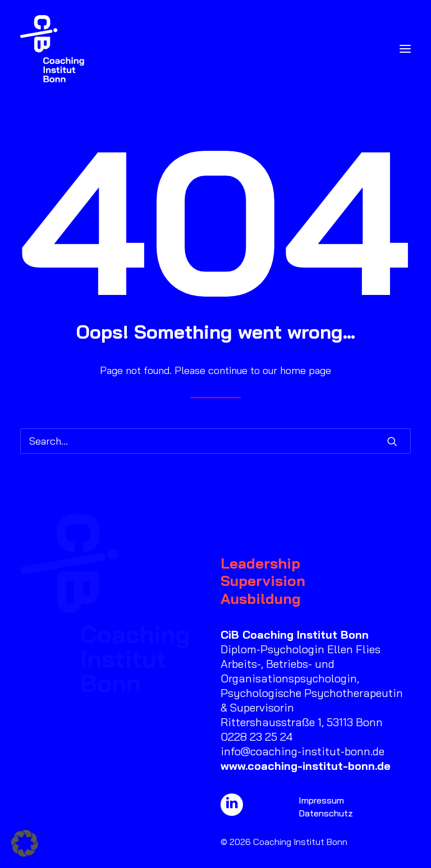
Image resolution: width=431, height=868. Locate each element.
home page (306, 370)
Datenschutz (326, 813)
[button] (405, 49)
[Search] (215, 441)
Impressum (321, 800)
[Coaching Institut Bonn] (52, 49)
